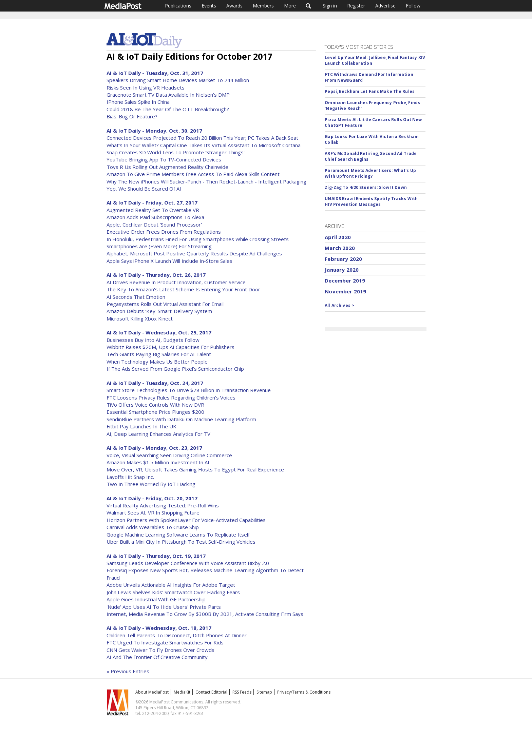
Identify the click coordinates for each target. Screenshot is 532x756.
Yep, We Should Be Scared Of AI (144, 189)
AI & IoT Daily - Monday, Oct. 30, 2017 (154, 131)
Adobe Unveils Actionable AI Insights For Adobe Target (171, 585)
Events (209, 6)
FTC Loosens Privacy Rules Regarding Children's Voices (171, 398)
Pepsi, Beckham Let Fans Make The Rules (370, 91)
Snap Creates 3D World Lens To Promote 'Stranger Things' (176, 152)
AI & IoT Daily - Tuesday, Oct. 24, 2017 (155, 383)
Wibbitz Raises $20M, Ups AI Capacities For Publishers (170, 347)
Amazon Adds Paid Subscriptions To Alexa (155, 217)
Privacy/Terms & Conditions (304, 692)
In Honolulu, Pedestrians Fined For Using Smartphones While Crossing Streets (198, 239)
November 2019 (345, 291)
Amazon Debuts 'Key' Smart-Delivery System (159, 311)
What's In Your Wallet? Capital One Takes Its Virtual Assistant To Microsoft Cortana (204, 145)
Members (263, 6)
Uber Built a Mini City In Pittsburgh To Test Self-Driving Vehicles (181, 542)
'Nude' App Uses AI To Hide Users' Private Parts (164, 607)
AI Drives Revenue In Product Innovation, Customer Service (176, 282)
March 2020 (340, 248)
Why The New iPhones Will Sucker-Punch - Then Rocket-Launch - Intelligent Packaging (206, 181)
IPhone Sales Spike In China (138, 102)
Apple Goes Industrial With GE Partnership (156, 599)
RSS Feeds (242, 692)
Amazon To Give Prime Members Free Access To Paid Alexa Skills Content (193, 174)
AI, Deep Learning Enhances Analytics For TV (158, 434)
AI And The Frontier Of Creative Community (157, 657)
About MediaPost (152, 692)
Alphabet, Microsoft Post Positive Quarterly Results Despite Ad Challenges (194, 253)
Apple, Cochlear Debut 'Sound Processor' (154, 225)
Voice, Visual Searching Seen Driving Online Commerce (169, 455)
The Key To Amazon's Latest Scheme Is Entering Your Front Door (183, 289)
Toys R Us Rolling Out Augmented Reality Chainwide (167, 167)
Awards (234, 6)
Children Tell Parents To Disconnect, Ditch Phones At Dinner (177, 635)
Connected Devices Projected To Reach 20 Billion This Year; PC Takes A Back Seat (202, 138)
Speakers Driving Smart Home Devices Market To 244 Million (178, 80)
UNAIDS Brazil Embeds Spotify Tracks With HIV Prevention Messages (371, 201)
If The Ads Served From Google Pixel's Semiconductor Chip (175, 369)
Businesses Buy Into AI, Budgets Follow (153, 340)
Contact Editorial (211, 692)
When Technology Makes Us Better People (157, 362)
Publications (178, 6)
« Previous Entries (128, 671)
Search (309, 6)
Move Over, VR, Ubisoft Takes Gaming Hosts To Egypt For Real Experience (195, 469)
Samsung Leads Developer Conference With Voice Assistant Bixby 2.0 (188, 563)
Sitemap (264, 692)
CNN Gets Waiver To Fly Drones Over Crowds (160, 650)
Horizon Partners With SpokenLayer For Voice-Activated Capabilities (186, 520)
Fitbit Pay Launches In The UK (141, 426)
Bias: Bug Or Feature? (132, 116)
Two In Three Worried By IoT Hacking (151, 484)
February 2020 (343, 259)
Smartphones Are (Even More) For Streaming (159, 246)
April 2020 (338, 237)
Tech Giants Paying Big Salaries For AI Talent (159, 354)
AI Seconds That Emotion (136, 297)
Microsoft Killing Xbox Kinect (140, 318)
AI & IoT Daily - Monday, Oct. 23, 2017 (154, 448)
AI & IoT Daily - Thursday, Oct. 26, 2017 (156, 275)
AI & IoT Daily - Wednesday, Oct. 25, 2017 (159, 332)
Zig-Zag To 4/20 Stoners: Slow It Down (366, 187)
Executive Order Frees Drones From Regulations (164, 232)
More (290, 6)
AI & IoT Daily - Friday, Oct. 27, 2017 (152, 202)
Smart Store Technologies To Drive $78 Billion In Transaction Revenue (189, 390)
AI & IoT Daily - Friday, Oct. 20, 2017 (152, 498)
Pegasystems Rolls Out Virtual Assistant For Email (165, 304)
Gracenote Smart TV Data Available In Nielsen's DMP (168, 95)
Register (356, 6)
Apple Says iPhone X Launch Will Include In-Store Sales (169, 261)
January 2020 (342, 270)
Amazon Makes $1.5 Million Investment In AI (158, 462)
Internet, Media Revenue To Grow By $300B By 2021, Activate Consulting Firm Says (205, 614)
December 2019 (345, 280)
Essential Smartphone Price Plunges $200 (155, 412)
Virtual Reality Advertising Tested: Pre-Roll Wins (163, 505)
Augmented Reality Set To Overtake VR (153, 210)
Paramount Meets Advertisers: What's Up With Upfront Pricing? (370, 173)
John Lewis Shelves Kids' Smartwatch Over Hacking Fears (173, 592)
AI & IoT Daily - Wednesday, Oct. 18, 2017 (159, 628)
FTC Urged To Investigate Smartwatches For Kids (165, 642)
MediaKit (182, 692)
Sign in (330, 6)
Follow (413, 6)
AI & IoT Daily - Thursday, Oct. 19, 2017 (156, 556)
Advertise (385, 6)
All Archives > (339, 305)
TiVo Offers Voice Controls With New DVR (155, 405)
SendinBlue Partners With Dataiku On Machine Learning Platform (181, 419)
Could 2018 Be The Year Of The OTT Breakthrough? (168, 109)
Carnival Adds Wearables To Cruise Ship (153, 527)
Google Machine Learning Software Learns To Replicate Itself (178, 535)
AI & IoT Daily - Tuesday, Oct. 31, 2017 (155, 73)
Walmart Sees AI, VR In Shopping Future (153, 512)
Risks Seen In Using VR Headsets (146, 88)
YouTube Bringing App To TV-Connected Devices (164, 159)
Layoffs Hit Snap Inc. (130, 477)
